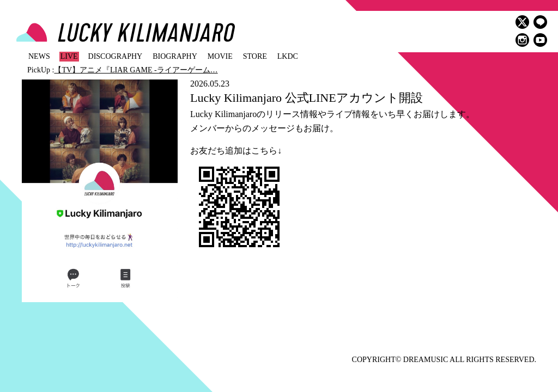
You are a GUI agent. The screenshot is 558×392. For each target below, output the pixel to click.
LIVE (69, 56)
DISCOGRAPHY (116, 56)
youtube (540, 40)
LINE (540, 22)
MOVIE (220, 56)
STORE (255, 56)
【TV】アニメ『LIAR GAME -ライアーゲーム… (136, 70)
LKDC (288, 56)
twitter (522, 22)
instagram (522, 40)
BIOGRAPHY (175, 56)
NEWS (39, 56)
